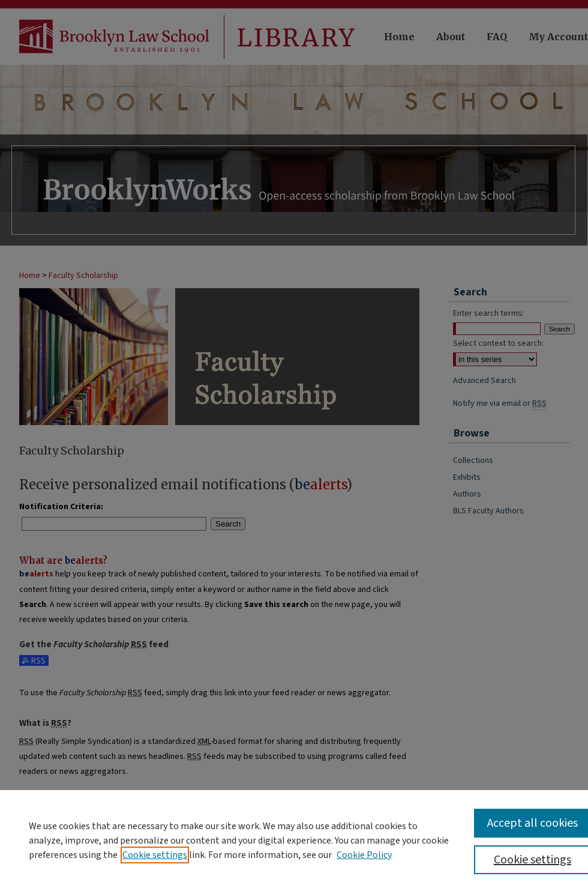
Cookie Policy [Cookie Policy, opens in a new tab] (364, 855)
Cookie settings (155, 855)
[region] (294, 840)
